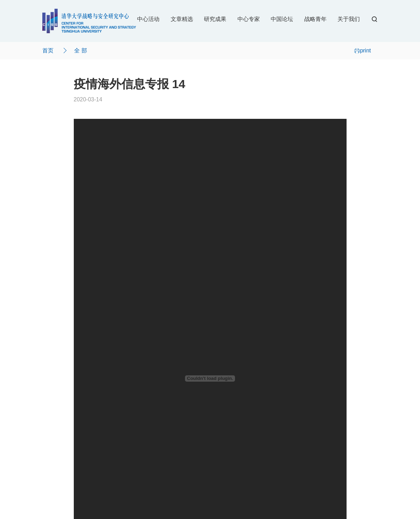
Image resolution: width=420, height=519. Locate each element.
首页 (48, 51)
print (362, 51)
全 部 (80, 51)
